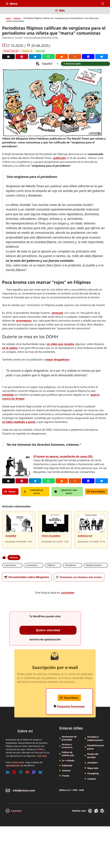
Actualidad (11, 536)
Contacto (66, 771)
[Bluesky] (102, 57)
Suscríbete (96, 492)
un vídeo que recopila (60, 344)
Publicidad (67, 766)
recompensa (24, 321)
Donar (10, 492)
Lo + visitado (68, 761)
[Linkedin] (8, 773)
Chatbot (92, 779)
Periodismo (71, 566)
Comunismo (10, 566)
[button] (103, 4)
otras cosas (18, 763)
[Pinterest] (22, 57)
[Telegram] (35, 57)
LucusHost (68, 593)
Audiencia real (85, 536)
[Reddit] (62, 57)
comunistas (32, 566)
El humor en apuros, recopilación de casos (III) (63, 457)
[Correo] (8, 57)
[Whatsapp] (48, 57)
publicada (59, 158)
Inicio (8, 18)
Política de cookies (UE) (68, 754)
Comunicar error (34, 492)
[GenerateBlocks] (97, 811)
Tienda (66, 776)
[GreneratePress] (91, 811)
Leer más (42, 756)
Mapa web (93, 768)
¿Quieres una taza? (66, 492)
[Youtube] (27, 773)
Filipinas (51, 566)
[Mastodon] (88, 57)
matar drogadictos (57, 360)
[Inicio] (8, 12)
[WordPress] (21, 773)
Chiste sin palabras (51, 536)
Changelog (93, 774)
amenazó (57, 313)
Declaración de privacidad (69, 739)
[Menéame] (75, 57)
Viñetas (17, 18)
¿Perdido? (93, 763)
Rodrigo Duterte (94, 566)
